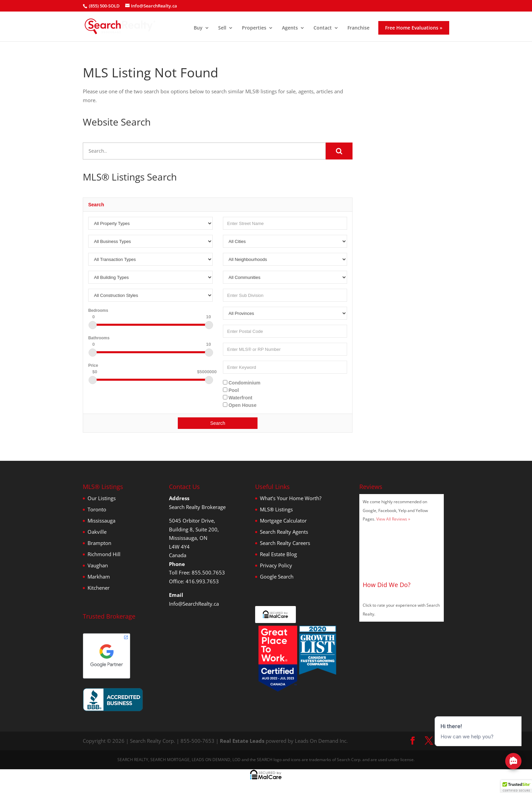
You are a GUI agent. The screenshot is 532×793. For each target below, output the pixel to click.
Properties (254, 28)
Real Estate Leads (242, 741)
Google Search (277, 577)
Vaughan (98, 565)
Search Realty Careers (285, 543)
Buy (198, 28)
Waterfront (238, 398)
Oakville (97, 532)
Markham (99, 577)
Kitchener (99, 588)
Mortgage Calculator (283, 521)
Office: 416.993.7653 (194, 581)
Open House (240, 405)
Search (217, 423)
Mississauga (101, 521)
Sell (222, 28)
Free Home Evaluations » (414, 28)
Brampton (99, 543)
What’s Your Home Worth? (291, 498)
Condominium (242, 383)
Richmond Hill (104, 554)
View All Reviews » (393, 519)
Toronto (97, 509)
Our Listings (102, 498)
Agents (290, 28)
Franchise (358, 28)
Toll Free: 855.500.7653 (197, 572)
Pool (231, 390)
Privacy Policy (276, 565)
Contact (323, 28)
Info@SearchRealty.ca (194, 604)
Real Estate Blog (278, 554)
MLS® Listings (276, 509)
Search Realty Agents (284, 532)
